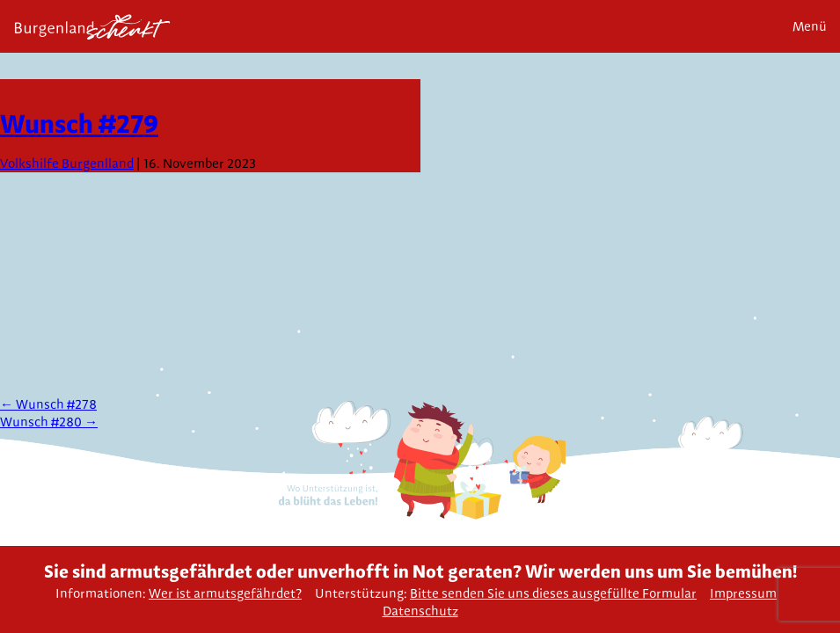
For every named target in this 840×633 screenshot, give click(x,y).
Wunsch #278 (48, 404)
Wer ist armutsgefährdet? (225, 593)
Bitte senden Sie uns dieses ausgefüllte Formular (553, 593)
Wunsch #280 (49, 422)
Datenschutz (420, 611)
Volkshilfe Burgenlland (67, 164)
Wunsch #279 (79, 123)
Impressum (743, 593)
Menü (810, 26)
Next (820, 107)
